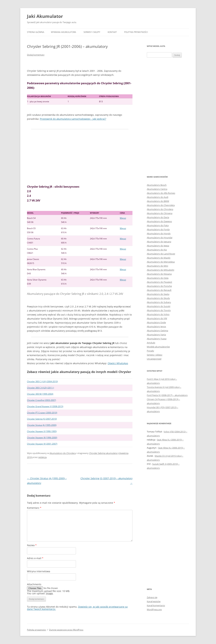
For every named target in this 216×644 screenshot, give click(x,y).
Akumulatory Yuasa (157, 339)
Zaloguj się (152, 597)
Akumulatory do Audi (158, 197)
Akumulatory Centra (157, 189)
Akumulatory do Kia (157, 250)
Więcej (123, 218)
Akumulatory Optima (157, 331)
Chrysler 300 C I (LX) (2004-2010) (42, 381)
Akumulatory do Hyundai (160, 238)
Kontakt (112, 32)
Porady (150, 351)
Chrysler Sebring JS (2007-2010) (42, 419)
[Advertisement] (80, 157)
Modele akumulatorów (158, 347)
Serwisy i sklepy (92, 32)
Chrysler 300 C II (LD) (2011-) (40, 388)
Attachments (34, 584)
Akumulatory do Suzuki (159, 306)
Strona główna (36, 32)
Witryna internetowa (39, 571)
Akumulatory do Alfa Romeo (161, 193)
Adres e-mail (35, 558)
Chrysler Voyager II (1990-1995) (42, 431)
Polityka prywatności (136, 32)
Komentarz (34, 508)
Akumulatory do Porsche (159, 286)
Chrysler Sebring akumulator (103, 453)
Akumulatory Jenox (156, 326)
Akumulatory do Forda (158, 229)
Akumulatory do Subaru (159, 302)
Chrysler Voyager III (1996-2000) (42, 438)
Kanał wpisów (154, 601)
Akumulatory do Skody (158, 298)
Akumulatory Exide (156, 322)
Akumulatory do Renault (159, 290)
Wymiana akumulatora (64, 32)
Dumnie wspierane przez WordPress (66, 630)
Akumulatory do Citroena (160, 213)
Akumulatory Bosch (157, 185)
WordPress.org (154, 609)
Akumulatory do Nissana (159, 274)
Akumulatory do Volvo (158, 314)
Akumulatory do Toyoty (159, 310)
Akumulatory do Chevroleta (161, 205)
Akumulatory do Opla (158, 278)
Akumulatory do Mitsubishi (160, 270)
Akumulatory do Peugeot (159, 282)
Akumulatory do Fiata (158, 225)
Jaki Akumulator (45, 16)
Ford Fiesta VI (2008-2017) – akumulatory (167, 395)
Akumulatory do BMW (158, 201)
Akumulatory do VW (157, 318)
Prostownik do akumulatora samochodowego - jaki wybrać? (73, 119)
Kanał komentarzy (156, 605)
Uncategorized (154, 359)
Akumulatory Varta (156, 335)
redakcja (42, 457)
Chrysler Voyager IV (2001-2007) (42, 444)
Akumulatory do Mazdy (159, 258)
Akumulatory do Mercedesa (161, 262)
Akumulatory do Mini (157, 266)
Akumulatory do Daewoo (159, 221)
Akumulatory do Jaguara (159, 242)
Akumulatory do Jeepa (158, 246)
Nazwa (32, 545)
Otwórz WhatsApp (118, 363)
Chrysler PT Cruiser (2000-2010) (42, 413)
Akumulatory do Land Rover (161, 254)
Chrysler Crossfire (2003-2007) (42, 400)
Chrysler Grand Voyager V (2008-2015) (45, 406)
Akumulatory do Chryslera (63, 453)
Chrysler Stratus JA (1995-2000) (42, 425)
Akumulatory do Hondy (159, 233)
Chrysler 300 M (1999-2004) (40, 394)
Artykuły (151, 343)
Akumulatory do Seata (158, 294)
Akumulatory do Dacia (158, 217)
